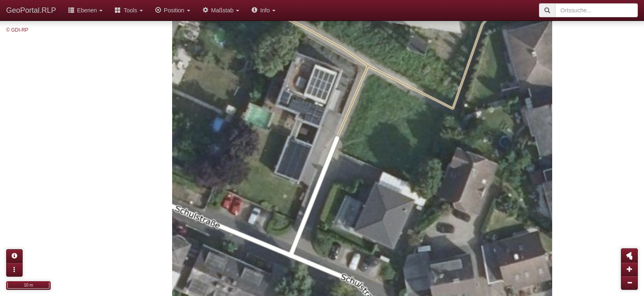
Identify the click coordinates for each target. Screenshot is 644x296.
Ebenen (85, 10)
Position (173, 10)
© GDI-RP (17, 30)
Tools (129, 10)
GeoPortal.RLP (31, 10)
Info (264, 10)
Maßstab (221, 10)
